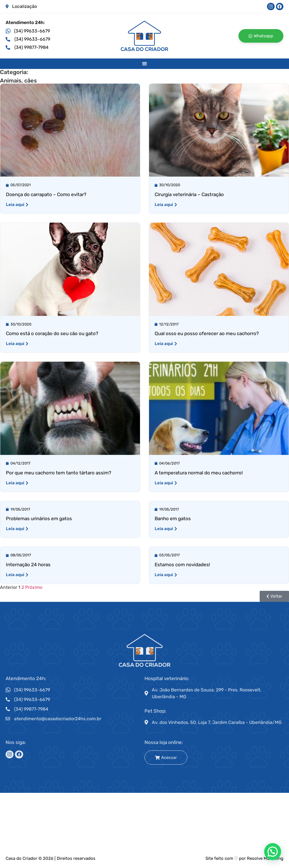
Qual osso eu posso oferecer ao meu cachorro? (207, 334)
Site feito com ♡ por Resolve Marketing (244, 859)
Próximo (34, 588)
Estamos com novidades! (182, 565)
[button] (145, 64)
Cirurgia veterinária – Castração (189, 195)
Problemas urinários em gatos (39, 519)
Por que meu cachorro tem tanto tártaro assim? (59, 473)
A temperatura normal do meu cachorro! (199, 473)
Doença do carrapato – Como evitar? (46, 195)
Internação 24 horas (28, 565)
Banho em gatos (173, 519)
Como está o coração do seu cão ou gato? (52, 334)
